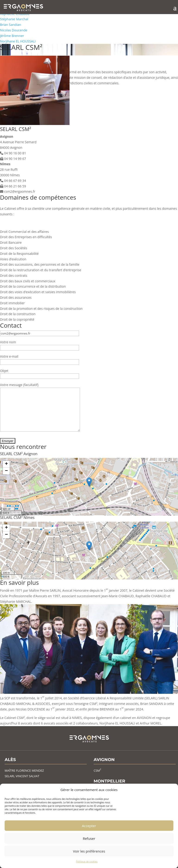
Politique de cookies (87, 862)
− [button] (6, 471)
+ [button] (6, 464)
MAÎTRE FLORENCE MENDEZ (24, 771)
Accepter (89, 826)
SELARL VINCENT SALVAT (22, 776)
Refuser (89, 838)
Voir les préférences (89, 851)
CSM (97, 771)
